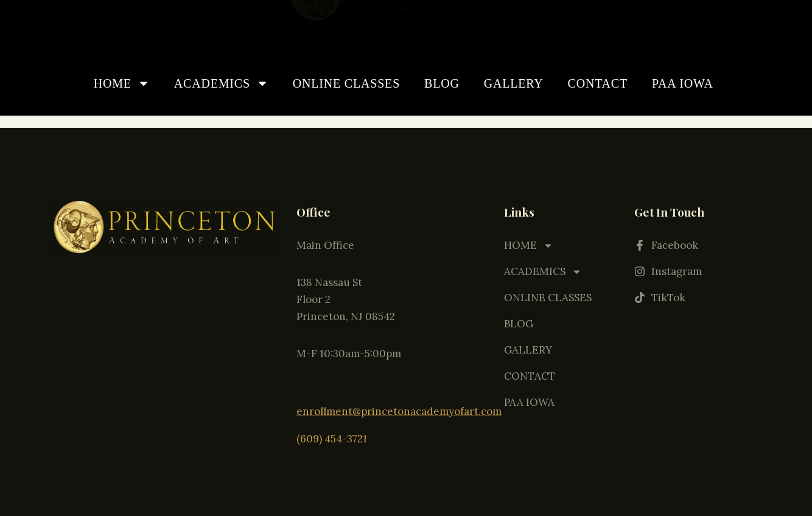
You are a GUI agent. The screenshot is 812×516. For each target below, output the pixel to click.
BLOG (442, 83)
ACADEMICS (221, 83)
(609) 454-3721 (332, 436)
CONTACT (598, 83)
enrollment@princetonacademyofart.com (399, 410)
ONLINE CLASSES (346, 83)
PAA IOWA (683, 83)
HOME (122, 83)
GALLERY (514, 83)
